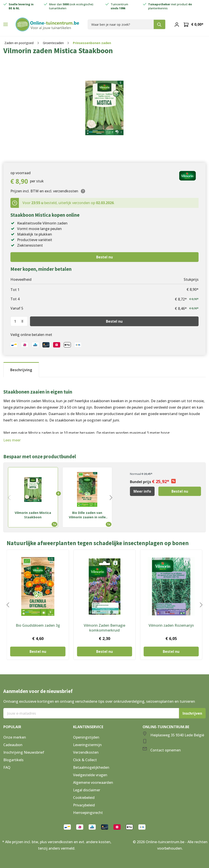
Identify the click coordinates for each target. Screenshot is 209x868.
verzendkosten (60, 842)
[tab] (21, 370)
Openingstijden (86, 737)
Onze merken (15, 737)
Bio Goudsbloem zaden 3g (38, 625)
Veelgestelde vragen (90, 775)
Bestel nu (104, 257)
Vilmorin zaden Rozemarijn (171, 625)
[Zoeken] (160, 24)
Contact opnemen (166, 750)
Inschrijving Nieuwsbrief (24, 752)
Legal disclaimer (87, 790)
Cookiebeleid (84, 798)
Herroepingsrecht (88, 813)
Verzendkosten (86, 752)
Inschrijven (192, 713)
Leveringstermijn (87, 745)
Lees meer (12, 440)
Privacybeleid (84, 805)
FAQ (7, 767)
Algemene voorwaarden (93, 782)
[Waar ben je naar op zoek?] (121, 24)
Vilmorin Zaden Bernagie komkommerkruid (104, 628)
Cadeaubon (13, 745)
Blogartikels (13, 760)
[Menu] (6, 24)
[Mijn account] (177, 24)
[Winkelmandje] (194, 24)
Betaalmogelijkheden (91, 767)
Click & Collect (85, 760)
